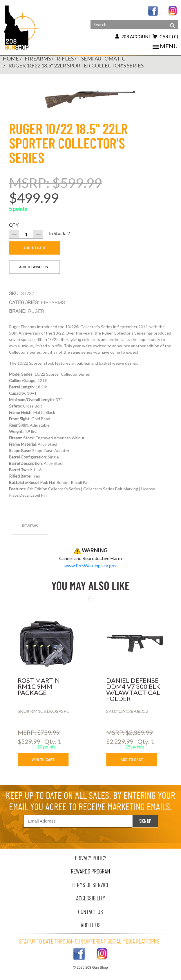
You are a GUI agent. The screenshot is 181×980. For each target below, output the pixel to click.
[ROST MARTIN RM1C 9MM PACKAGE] (46, 643)
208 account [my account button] (133, 36)
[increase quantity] (38, 234)
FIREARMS (38, 58)
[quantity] (26, 234)
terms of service (91, 885)
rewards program (91, 871)
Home (11, 58)
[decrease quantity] (14, 234)
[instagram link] (173, 10)
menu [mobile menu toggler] (165, 46)
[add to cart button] (47, 760)
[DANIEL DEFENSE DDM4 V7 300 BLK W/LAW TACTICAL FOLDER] (135, 643)
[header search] (172, 21)
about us (91, 925)
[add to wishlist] (35, 267)
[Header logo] (22, 27)
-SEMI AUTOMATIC (102, 58)
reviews (30, 526)
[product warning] (91, 565)
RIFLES (65, 58)
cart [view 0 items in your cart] (165, 36)
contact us (91, 912)
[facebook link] (153, 10)
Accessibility (91, 898)
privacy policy (91, 858)
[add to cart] (35, 248)
